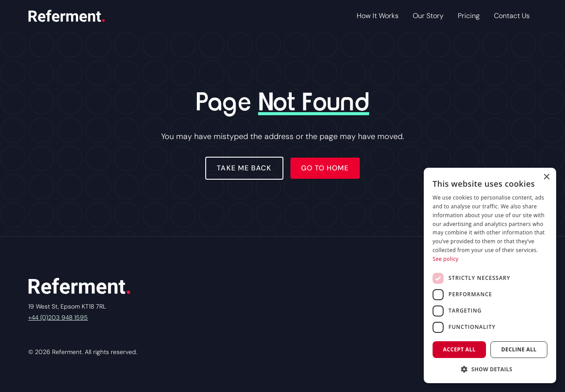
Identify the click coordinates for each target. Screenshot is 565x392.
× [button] (546, 177)
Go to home (325, 168)
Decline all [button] (519, 349)
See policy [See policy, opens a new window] (446, 259)
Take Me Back (244, 168)
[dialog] (490, 275)
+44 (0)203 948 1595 (58, 317)
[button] (490, 369)
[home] (67, 16)
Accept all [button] (460, 349)
